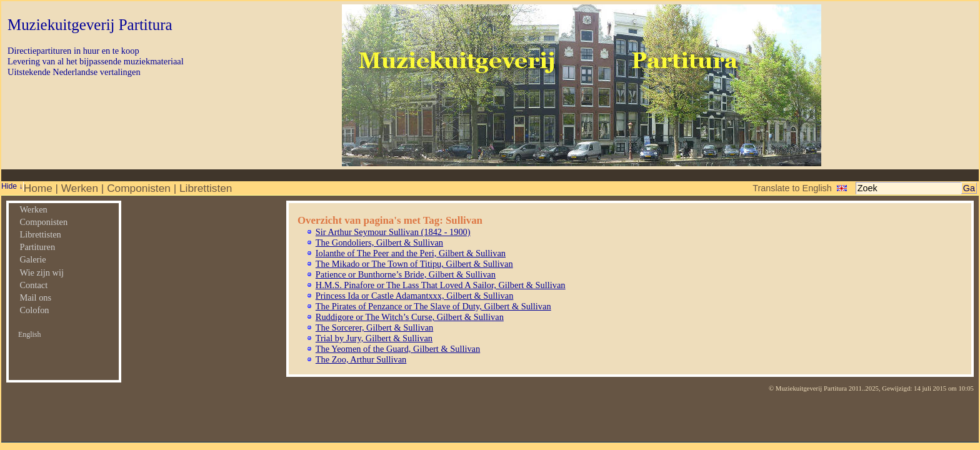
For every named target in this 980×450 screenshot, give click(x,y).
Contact (33, 285)
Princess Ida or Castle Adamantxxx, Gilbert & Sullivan (415, 296)
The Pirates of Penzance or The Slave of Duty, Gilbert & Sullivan (433, 306)
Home (38, 188)
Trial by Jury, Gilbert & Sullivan (374, 338)
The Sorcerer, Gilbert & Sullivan (374, 327)
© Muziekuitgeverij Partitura (808, 388)
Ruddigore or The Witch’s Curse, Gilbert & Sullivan (410, 317)
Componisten (139, 188)
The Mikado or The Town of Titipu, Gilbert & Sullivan (414, 264)
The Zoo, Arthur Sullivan (361, 359)
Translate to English (792, 188)
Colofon (34, 310)
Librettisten (206, 188)
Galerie (32, 259)
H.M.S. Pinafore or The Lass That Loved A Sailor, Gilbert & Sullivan (441, 285)
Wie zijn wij (42, 272)
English (29, 334)
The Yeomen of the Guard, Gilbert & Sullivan (398, 349)
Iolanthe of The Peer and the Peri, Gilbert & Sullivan (411, 253)
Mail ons (35, 297)
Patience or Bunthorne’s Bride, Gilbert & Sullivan (406, 274)
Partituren (37, 247)
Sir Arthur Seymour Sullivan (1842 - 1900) (393, 232)
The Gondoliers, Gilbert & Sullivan (379, 242)
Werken (80, 188)
